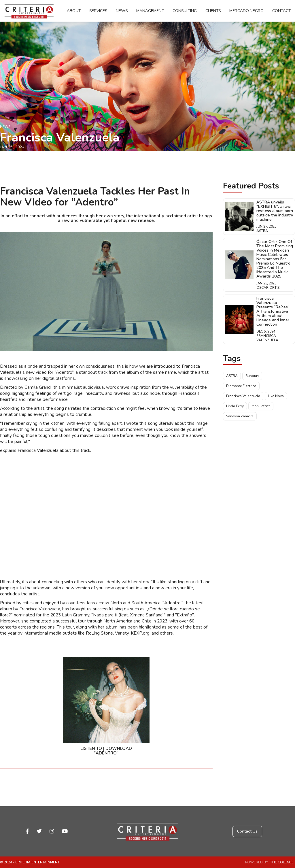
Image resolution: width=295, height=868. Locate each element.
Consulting (185, 11)
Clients (213, 11)
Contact (281, 11)
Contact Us (247, 831)
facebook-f (27, 831)
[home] (29, 11)
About (74, 11)
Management (150, 11)
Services (98, 11)
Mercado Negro (246, 11)
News (122, 11)
